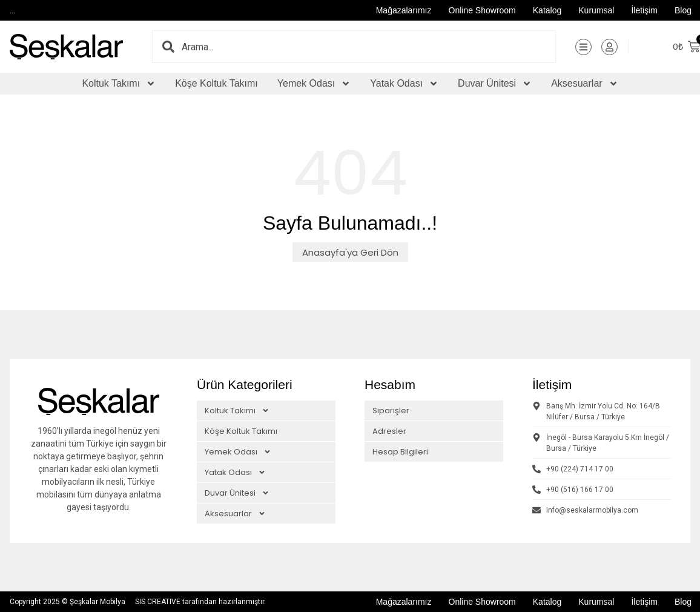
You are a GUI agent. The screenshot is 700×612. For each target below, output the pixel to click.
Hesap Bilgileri (400, 452)
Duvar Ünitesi (495, 84)
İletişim (644, 10)
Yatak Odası (404, 84)
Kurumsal (596, 10)
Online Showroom (482, 10)
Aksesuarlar (584, 84)
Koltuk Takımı (119, 84)
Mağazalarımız (404, 10)
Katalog (547, 10)
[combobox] (368, 47)
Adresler (389, 431)
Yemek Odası (314, 84)
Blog (683, 10)
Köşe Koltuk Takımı (216, 83)
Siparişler (391, 411)
